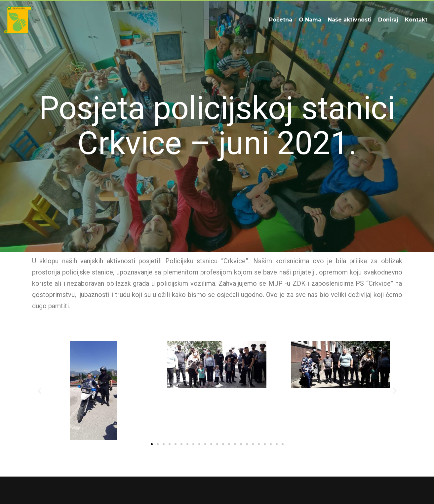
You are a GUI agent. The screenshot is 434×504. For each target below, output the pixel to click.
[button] (39, 391)
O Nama (310, 20)
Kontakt (416, 20)
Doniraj (388, 20)
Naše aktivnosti (350, 20)
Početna (281, 20)
